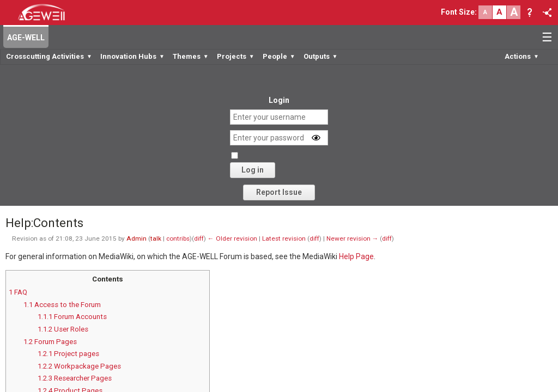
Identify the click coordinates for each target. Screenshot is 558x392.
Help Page (356, 256)
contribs (178, 238)
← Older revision (232, 238)
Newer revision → (353, 238)
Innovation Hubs (132, 56)
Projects (236, 56)
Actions (522, 56)
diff (199, 238)
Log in (253, 170)
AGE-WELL (26, 38)
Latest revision (284, 238)
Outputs (321, 56)
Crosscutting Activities (49, 56)
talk (156, 238)
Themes (191, 56)
